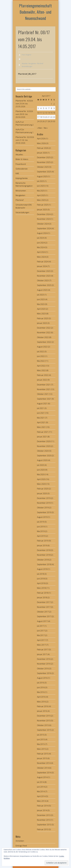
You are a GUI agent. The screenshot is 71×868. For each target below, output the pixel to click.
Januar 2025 (42, 210)
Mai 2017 (41, 635)
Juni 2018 (41, 579)
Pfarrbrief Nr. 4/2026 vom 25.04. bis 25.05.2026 (24, 104)
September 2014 (44, 773)
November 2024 (44, 219)
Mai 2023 (41, 304)
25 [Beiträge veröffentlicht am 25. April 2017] (41, 121)
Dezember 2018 (44, 550)
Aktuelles (25, 64)
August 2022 (42, 347)
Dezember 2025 (44, 157)
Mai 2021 (41, 418)
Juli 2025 (40, 181)
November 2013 (44, 820)
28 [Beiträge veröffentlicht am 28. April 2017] (49, 121)
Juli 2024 (40, 238)
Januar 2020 (42, 493)
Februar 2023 (43, 318)
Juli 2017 (40, 626)
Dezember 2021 (44, 385)
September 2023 (44, 285)
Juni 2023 (41, 299)
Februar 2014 (43, 806)
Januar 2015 (42, 758)
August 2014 (42, 777)
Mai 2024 (41, 247)
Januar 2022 (42, 380)
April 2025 (41, 195)
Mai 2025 (41, 191)
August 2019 (42, 517)
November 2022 (44, 332)
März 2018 (41, 588)
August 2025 (42, 176)
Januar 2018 (42, 597)
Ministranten (21, 191)
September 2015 (44, 730)
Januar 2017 (42, 654)
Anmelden (20, 841)
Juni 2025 (41, 186)
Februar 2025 (43, 205)
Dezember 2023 (44, 271)
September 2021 (44, 399)
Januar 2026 (42, 153)
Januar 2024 (42, 266)
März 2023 (41, 314)
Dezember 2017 (44, 602)
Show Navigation (49, 22)
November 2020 (44, 446)
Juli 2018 (40, 574)
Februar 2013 (43, 829)
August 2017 (42, 621)
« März (40, 128)
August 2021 (42, 403)
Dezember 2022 (44, 328)
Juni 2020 (41, 470)
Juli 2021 (40, 408)
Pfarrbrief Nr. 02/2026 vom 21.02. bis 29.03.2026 (25, 140)
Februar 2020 (43, 489)
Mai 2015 (41, 744)
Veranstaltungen (27, 66)
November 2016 (44, 664)
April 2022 (41, 366)
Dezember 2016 (44, 659)
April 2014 (41, 796)
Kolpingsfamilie (22, 178)
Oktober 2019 (43, 508)
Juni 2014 (41, 787)
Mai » (46, 128)
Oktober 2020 (43, 451)
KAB (17, 173)
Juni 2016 (41, 687)
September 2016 (44, 673)
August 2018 (42, 569)
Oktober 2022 (43, 337)
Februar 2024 (43, 262)
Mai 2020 (41, 474)
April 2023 (41, 309)
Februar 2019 (43, 541)
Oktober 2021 (43, 394)
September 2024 (44, 228)
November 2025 (44, 162)
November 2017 (44, 607)
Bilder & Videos (22, 159)
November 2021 (44, 389)
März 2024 (41, 257)
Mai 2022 (41, 361)
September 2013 (44, 825)
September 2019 (44, 512)
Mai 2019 (41, 531)
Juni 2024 (41, 243)
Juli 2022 (40, 351)
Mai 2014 (41, 791)
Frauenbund (21, 164)
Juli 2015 (40, 735)
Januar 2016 (42, 711)
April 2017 (41, 640)
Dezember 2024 (44, 214)
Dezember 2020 (44, 441)
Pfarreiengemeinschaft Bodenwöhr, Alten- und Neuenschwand (35, 12)
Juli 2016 (40, 683)
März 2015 (41, 749)
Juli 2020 (40, 465)
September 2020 (44, 455)
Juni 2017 (41, 631)
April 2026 (41, 138)
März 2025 (41, 200)
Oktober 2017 (43, 612)
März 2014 (41, 801)
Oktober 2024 (43, 224)
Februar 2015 (43, 754)
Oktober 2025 (43, 167)
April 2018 (41, 583)
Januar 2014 (42, 810)
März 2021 (41, 427)
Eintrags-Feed (21, 846)
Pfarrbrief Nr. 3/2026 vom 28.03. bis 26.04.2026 (24, 114)
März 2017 (41, 645)
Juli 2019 (40, 522)
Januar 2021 (42, 437)
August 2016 (42, 678)
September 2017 (44, 616)
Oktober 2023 (43, 280)
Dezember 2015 (44, 716)
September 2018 (44, 564)
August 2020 (42, 460)
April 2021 (41, 422)
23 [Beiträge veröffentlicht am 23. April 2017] (54, 117)
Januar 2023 (42, 323)
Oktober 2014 (43, 768)
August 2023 (42, 290)
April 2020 (41, 479)
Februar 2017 (43, 649)
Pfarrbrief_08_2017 (27, 74)
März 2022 (41, 370)
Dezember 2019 (44, 498)
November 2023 (44, 276)
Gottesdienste (22, 169)
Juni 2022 (41, 356)
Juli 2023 (40, 295)
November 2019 (44, 503)
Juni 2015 (41, 739)
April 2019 (41, 536)
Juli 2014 (40, 782)
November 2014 (44, 763)
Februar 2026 (43, 148)
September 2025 (44, 172)
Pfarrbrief (40, 64)
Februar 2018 (43, 593)
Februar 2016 (43, 706)
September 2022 (44, 342)
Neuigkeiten (32, 64)
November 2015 (44, 721)
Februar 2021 (43, 432)
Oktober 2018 (43, 560)
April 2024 (41, 252)
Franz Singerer (27, 55)
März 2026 (41, 143)
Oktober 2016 (43, 668)
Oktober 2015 (43, 725)
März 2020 (41, 484)
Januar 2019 (42, 545)
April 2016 (41, 697)
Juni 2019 (41, 527)
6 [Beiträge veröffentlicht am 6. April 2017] (46, 108)
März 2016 (41, 702)
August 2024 (42, 233)
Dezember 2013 (44, 815)
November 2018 (44, 555)
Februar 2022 (43, 375)
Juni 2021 (41, 413)
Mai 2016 (41, 692)
